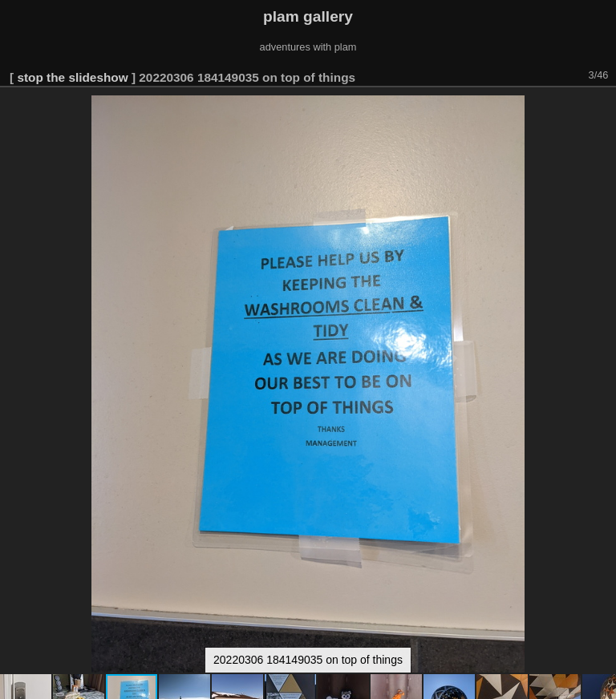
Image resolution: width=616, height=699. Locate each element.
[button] (602, 110)
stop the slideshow (72, 77)
